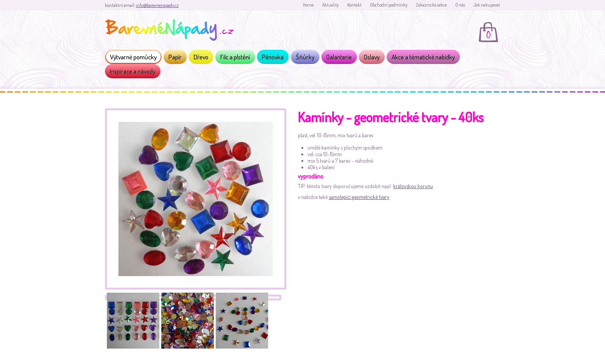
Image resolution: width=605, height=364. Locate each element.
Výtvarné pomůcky (133, 57)
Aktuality (330, 5)
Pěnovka (273, 57)
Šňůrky (305, 57)
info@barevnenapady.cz (157, 5)
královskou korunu (413, 186)
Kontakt (354, 5)
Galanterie (339, 57)
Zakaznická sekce (431, 5)
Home (308, 5)
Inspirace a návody (133, 71)
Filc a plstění (235, 57)
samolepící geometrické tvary (359, 197)
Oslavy (372, 57)
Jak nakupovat (487, 5)
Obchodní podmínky (389, 5)
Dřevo (201, 57)
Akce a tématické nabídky (423, 57)
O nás (460, 5)
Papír (175, 57)
